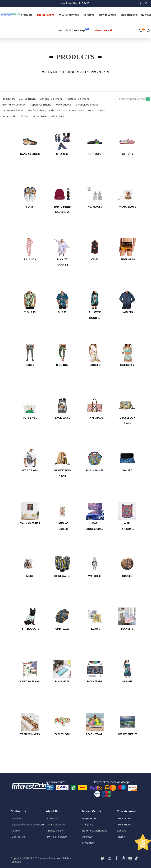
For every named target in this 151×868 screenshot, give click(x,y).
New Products (63, 105)
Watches (95, 576)
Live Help (17, 819)
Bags (91, 111)
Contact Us (18, 837)
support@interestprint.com (28, 825)
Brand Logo (40, 117)
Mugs (30, 576)
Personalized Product (87, 105)
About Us (52, 819)
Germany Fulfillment (14, 105)
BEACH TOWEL (95, 734)
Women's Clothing (13, 111)
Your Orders (125, 819)
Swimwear (127, 365)
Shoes (101, 111)
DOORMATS (62, 682)
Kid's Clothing (57, 111)
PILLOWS (95, 629)
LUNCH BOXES (95, 471)
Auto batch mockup (74, 30)
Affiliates (87, 837)
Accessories (10, 117)
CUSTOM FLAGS (30, 682)
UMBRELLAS (62, 629)
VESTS (95, 260)
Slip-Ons (127, 154)
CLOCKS (127, 576)
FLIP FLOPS (95, 154)
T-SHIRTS (30, 312)
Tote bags (30, 418)
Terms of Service (57, 837)
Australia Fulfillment (77, 99)
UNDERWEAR (127, 260)
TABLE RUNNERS (30, 734)
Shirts (62, 312)
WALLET (127, 471)
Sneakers (62, 154)
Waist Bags (30, 471)
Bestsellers (9, 99)
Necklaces (95, 207)
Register (146, 15)
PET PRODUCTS (30, 629)
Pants (30, 365)
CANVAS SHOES (30, 154)
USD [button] (146, 3)
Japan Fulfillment (40, 105)
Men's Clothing (37, 111)
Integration (89, 843)
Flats (30, 207)
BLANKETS (127, 629)
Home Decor (76, 111)
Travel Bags (95, 418)
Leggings (62, 365)
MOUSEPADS (95, 682)
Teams (16, 831)
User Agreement (57, 825)
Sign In (122, 837)
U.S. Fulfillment (69, 15)
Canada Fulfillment (51, 99)
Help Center (90, 819)
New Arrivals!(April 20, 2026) (76, 3)
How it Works (107, 15)
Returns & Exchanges (95, 831)
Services (89, 15)
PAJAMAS (30, 260)
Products (27, 15)
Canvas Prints (30, 523)
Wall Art (25, 117)
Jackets (127, 312)
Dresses (95, 365)
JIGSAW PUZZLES (127, 734)
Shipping (87, 825)
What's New (103, 31)
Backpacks (62, 418)
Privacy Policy (55, 831)
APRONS (127, 682)
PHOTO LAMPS (127, 207)
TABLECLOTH (62, 734)
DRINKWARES (62, 576)
